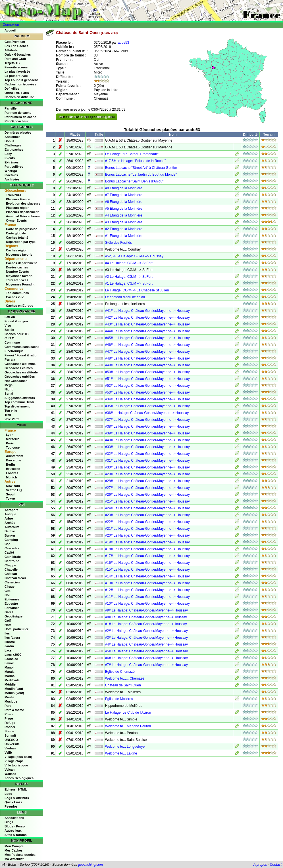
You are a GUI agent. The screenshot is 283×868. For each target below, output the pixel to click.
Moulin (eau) (14, 689)
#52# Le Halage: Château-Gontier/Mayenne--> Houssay (147, 386)
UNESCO (11, 740)
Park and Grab (15, 59)
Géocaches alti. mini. (20, 364)
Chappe (10, 565)
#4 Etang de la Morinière (124, 215)
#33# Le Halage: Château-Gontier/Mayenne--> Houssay (147, 447)
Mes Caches (14, 850)
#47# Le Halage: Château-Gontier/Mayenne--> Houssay (147, 352)
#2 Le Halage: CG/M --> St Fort (129, 277)
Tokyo (11, 499)
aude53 (123, 43)
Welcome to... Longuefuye (125, 747)
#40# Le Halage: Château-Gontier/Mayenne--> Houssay (147, 440)
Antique (10, 514)
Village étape (14, 761)
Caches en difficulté (19, 97)
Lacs (8, 650)
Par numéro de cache (20, 117)
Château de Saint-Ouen (123, 685)
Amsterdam (15, 456)
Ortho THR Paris (17, 93)
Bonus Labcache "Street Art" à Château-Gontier (141, 168)
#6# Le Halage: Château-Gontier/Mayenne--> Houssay (146, 658)
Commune (12, 342)
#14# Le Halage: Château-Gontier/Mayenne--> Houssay (147, 576)
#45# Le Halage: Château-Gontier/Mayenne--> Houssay (147, 338)
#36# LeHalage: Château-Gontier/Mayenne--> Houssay (147, 413)
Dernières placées (18, 133)
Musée (9, 697)
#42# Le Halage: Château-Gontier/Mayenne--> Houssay (147, 318)
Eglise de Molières (119, 699)
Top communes (17, 293)
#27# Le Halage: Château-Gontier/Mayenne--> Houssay (147, 488)
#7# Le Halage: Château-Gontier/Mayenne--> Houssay (146, 665)
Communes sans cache (22, 347)
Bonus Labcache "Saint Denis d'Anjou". (135, 181)
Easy (8, 154)
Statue (9, 731)
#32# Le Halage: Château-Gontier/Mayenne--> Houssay (147, 454)
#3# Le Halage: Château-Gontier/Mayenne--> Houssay (146, 638)
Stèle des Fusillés (118, 243)
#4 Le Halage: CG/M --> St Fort (129, 263)
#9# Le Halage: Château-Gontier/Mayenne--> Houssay (146, 610)
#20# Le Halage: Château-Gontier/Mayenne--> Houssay (147, 535)
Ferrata (10, 360)
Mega (9, 385)
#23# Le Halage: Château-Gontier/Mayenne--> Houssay (147, 515)
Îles (7, 633)
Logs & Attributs (17, 798)
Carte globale (16, 233)
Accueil (10, 30)
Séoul (10, 494)
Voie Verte (12, 419)
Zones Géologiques (19, 778)
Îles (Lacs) (12, 638)
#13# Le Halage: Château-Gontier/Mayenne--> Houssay (147, 583)
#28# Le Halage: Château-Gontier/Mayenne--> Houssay (147, 481)
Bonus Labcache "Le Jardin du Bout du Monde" (141, 175)
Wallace (10, 774)
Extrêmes (12, 162)
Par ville (11, 108)
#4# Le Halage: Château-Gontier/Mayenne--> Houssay (146, 644)
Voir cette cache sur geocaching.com (87, 117)
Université (12, 744)
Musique (11, 701)
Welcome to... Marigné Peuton (128, 726)
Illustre (10, 642)
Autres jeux (13, 831)
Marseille (13, 439)
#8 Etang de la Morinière (124, 188)
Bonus (9, 141)
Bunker (10, 535)
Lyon (10, 435)
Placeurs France (18, 199)
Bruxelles (13, 469)
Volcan (10, 770)
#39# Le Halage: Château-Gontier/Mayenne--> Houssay (147, 433)
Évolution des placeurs (23, 203)
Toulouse (13, 447)
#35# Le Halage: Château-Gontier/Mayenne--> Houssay (147, 406)
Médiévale (12, 680)
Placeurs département (22, 212)
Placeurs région (18, 208)
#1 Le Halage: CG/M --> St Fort (129, 283)
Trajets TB (12, 63)
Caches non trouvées (20, 84)
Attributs (11, 50)
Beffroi (10, 531)
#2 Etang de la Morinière (124, 229)
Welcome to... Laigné (121, 753)
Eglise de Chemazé (120, 672)
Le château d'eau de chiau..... (127, 297)
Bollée (9, 330)
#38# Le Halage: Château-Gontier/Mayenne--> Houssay (147, 426)
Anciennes (13, 137)
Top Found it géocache (22, 80)
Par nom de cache (18, 113)
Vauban (10, 748)
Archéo (10, 523)
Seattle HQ (14, 490)
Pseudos (11, 806)
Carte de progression (22, 229)
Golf (8, 621)
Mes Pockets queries (20, 855)
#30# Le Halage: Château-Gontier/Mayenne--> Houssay (147, 467)
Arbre (9, 518)
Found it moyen (16, 321)
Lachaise (11, 659)
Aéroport (11, 510)
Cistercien (12, 582)
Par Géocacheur (16, 121)
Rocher (10, 727)
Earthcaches (14, 150)
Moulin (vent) (14, 693)
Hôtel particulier (16, 629)
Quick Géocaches (18, 54)
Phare (9, 714)
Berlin (10, 465)
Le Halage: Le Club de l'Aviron (128, 713)
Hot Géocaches (16, 381)
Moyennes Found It (20, 284)
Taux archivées (17, 280)
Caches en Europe (20, 306)
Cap (8, 544)
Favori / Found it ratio (20, 355)
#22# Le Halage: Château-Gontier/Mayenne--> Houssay (147, 522)
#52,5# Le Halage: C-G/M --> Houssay (134, 256)
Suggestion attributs (20, 398)
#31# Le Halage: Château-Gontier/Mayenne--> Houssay (147, 461)
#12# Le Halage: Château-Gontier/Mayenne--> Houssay (147, 590)
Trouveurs (13, 195)
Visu (8, 325)
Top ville (11, 411)
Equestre (11, 604)
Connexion (11, 25)
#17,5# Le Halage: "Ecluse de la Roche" (135, 161)
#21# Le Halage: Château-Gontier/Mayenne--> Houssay (147, 529)
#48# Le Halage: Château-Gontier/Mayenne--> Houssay (147, 358)
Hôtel (9, 625)
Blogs (9, 822)
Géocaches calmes (19, 368)
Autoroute (12, 527)
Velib (8, 753)
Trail (8, 415)
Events (10, 158)
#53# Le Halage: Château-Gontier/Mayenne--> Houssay (147, 392)
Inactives (11, 175)
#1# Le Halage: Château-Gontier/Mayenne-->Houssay (146, 624)
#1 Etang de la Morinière (124, 236)
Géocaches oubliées (20, 377)
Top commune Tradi (19, 402)
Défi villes (12, 89)
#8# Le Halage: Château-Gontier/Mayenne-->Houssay (146, 617)
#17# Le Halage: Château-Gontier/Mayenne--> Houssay (147, 556)
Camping (11, 540)
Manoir (10, 667)
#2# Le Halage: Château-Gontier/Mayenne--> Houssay (146, 631)
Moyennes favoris (19, 255)
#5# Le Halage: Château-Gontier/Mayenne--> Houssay (146, 651)
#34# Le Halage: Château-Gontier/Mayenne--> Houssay (147, 399)
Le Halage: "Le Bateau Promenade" (132, 154)
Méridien (11, 684)
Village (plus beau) (18, 757)
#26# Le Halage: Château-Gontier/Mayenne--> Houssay (147, 495)
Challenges (13, 145)
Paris (10, 443)
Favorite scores (16, 67)
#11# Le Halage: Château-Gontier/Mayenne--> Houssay (147, 597)
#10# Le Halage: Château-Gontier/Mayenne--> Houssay (147, 604)
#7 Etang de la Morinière (124, 195)
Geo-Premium (15, 42)
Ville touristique (16, 765)
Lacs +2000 (13, 655)
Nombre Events (17, 272)
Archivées (12, 179)
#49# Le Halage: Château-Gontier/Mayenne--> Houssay (147, 365)
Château (11, 574)
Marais (10, 672)
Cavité (9, 552)
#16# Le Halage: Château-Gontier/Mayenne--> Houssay (147, 563)
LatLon (10, 317)
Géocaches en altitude (21, 372)
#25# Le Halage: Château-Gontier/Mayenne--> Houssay (147, 501)
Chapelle (11, 569)
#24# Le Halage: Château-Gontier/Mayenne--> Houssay (147, 508)
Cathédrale (13, 557)
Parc (8, 706)
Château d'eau (15, 578)
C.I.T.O (9, 338)
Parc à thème (14, 710)
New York (13, 486)
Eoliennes (12, 599)
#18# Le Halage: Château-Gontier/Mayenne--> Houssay (147, 549)
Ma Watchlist (14, 859)
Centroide (12, 561)
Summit (10, 735)
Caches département (21, 263)
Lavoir (9, 663)
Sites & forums (16, 835)
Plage (9, 718)
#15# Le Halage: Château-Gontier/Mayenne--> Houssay (147, 569)
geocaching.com (90, 865)
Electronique (14, 351)
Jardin (9, 646)
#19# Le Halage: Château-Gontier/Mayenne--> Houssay (147, 542)
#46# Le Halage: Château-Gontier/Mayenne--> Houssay (147, 345)
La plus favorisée (17, 72)
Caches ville (15, 297)
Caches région (17, 250)
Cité (8, 591)
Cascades (12, 548)
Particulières (14, 167)
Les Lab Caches (16, 46)
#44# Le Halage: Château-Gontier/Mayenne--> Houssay (147, 331)
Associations (14, 818)
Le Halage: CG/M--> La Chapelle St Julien (137, 290)
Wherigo (11, 171)
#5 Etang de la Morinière (124, 209)
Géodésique (13, 616)
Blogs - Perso (15, 826)
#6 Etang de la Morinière (124, 202)
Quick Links (13, 802)
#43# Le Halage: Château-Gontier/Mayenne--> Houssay (147, 324)
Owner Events (16, 220)
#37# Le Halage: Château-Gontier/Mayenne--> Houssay (147, 420)
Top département (17, 406)
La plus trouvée (16, 76)
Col (7, 595)
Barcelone (13, 460)
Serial (9, 394)
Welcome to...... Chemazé (125, 678)
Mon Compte (14, 846)
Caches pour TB (16, 334)
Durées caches (17, 267)
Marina (10, 676)
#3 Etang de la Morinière (124, 222)
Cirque (10, 587)
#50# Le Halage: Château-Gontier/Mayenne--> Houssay (147, 372)
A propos (260, 865)
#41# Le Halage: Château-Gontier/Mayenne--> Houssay (147, 311)
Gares (9, 612)
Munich (12, 477)
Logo (8, 794)
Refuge (10, 723)
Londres (12, 473)
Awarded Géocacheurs (23, 216)
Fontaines (12, 608)
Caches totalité (17, 238)
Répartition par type (21, 242)
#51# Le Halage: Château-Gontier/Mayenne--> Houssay (147, 379)
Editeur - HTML (16, 789)
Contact (276, 865)
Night (9, 389)
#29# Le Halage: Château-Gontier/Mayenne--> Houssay (147, 474)
